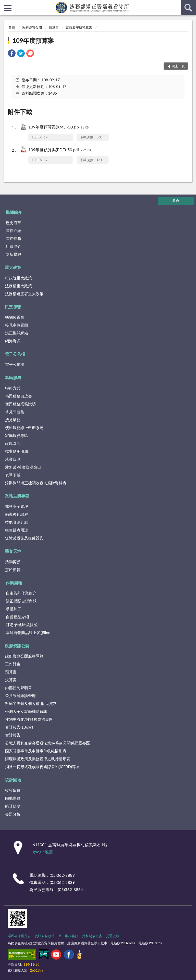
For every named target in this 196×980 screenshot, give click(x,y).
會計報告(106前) (19, 727)
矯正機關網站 (17, 333)
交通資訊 (113, 936)
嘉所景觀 (14, 254)
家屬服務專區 (17, 435)
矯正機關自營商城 (21, 601)
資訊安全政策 (45, 936)
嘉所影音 (13, 570)
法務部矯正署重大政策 (24, 294)
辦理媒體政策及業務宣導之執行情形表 (38, 759)
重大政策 (13, 267)
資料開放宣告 (92, 936)
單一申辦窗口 (68, 936)
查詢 (188, 8)
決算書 (11, 680)
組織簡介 (14, 246)
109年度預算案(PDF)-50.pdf (60, 150)
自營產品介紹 (17, 617)
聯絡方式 (13, 388)
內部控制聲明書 (19, 688)
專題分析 (13, 814)
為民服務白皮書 (19, 396)
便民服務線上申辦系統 (24, 428)
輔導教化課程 (17, 514)
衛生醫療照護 (17, 530)
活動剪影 (13, 562)
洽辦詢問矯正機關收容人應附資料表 (36, 483)
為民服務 (13, 377)
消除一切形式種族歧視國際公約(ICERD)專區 (42, 767)
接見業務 (13, 420)
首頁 (12, 28)
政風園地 (13, 443)
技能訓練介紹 (17, 522)
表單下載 (13, 475)
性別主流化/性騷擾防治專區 (29, 719)
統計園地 (13, 780)
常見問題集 (15, 412)
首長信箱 (14, 238)
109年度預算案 (33, 40)
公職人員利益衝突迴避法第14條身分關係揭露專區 (47, 743)
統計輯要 (13, 806)
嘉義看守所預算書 (79, 28)
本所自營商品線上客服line (28, 633)
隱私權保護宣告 (19, 936)
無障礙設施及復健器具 (24, 538)
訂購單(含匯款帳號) (22, 625)
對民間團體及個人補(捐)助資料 (31, 703)
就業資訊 (13, 459)
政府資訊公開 (32, 28)
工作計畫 (13, 664)
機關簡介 (14, 212)
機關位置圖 (15, 317)
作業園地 (14, 583)
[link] (12, 54)
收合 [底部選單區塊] (176, 201)
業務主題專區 (17, 496)
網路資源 (13, 341)
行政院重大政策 (19, 278)
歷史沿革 (14, 223)
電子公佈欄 (15, 354)
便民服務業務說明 (20, 404)
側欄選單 (8, 8)
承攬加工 (14, 609)
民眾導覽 (13, 307)
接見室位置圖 (17, 325)
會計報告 (13, 735)
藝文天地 (13, 551)
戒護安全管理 (17, 506)
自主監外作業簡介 (21, 593)
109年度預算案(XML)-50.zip (59, 127)
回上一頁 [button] (178, 66)
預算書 (54, 28)
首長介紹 (14, 230)
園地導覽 (13, 798)
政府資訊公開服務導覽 (24, 656)
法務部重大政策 (19, 286)
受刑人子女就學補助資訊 (26, 711)
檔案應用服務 (17, 451)
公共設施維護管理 (20, 695)
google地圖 (43, 852)
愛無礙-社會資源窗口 (23, 467)
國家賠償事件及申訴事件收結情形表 (36, 751)
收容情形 (13, 790)
